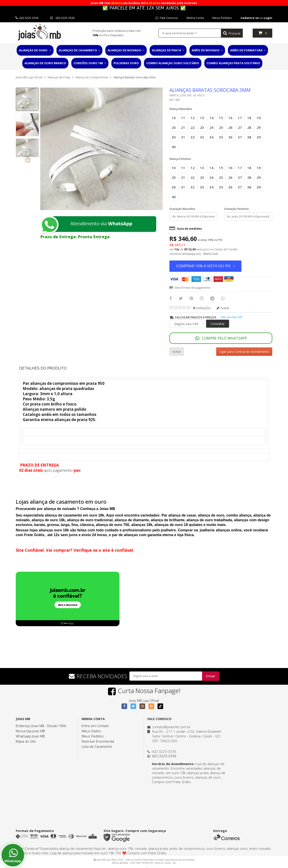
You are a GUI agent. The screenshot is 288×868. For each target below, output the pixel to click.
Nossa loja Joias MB (30, 731)
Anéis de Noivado (207, 50)
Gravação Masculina (182, 209)
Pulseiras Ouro (126, 63)
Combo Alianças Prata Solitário (233, 63)
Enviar (211, 676)
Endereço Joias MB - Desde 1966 (41, 726)
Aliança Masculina (181, 109)
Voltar (177, 352)
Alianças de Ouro (35, 50)
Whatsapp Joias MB (30, 736)
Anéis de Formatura (248, 50)
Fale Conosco (167, 18)
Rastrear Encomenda (98, 741)
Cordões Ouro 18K (90, 63)
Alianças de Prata (168, 50)
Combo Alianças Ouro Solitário (173, 63)
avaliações (202, 308)
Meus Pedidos (222, 18)
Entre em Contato (95, 726)
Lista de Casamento (97, 746)
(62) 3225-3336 (27, 18)
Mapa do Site (26, 741)
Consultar (218, 324)
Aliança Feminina (180, 159)
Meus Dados (91, 731)
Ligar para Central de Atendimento (244, 352)
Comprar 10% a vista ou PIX (205, 266)
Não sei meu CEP (232, 317)
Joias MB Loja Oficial (29, 77)
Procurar (232, 33)
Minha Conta (195, 18)
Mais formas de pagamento (190, 288)
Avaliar (223, 308)
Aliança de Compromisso (92, 77)
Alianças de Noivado (126, 50)
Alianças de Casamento (79, 50)
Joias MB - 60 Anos (192, 95)
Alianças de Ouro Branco (45, 63)
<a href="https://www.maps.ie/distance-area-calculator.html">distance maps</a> (188, 801)
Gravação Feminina (236, 209)
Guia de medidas (186, 229)
